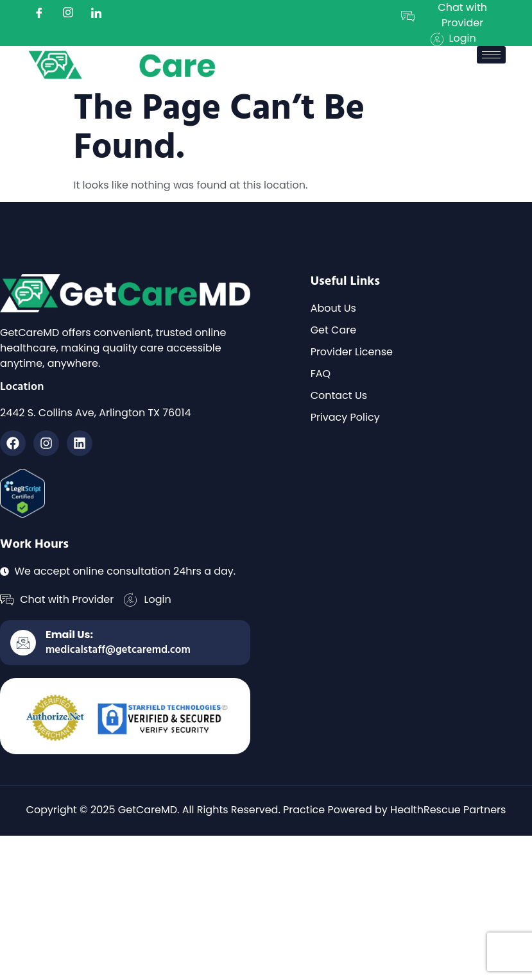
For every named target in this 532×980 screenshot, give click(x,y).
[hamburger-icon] (491, 55)
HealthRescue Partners (448, 810)
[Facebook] (39, 13)
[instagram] (68, 13)
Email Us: (69, 635)
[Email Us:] (23, 643)
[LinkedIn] (96, 13)
